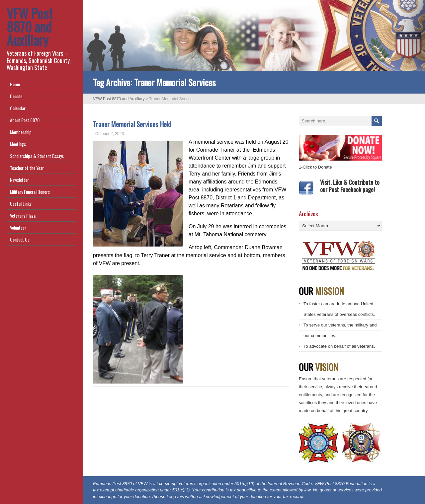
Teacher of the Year (27, 168)
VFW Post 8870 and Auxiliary (30, 27)
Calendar (18, 108)
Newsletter (19, 180)
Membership (21, 132)
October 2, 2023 (110, 134)
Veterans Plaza (23, 216)
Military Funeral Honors (30, 192)
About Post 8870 (25, 120)
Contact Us (20, 239)
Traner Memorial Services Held (134, 124)
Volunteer (18, 227)
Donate (16, 96)
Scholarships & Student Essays (37, 156)
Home (15, 84)
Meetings (18, 144)
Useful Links (21, 204)
